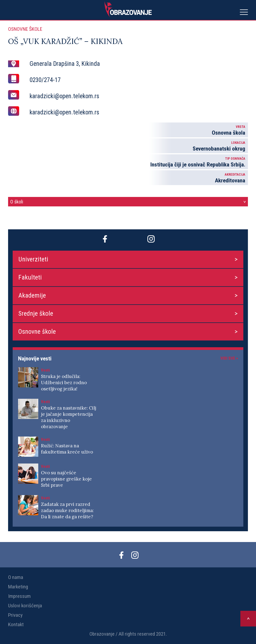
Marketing (18, 587)
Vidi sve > (229, 358)
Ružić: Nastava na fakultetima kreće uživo (67, 449)
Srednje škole (36, 314)
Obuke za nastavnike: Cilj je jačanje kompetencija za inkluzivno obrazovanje (69, 417)
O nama (16, 577)
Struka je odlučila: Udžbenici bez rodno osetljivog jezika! (64, 383)
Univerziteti (33, 259)
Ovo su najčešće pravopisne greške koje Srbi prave (66, 479)
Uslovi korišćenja (25, 606)
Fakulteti (30, 277)
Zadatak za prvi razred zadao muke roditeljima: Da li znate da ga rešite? (67, 510)
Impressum (19, 596)
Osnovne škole (37, 332)
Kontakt (16, 624)
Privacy (15, 615)
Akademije (32, 295)
